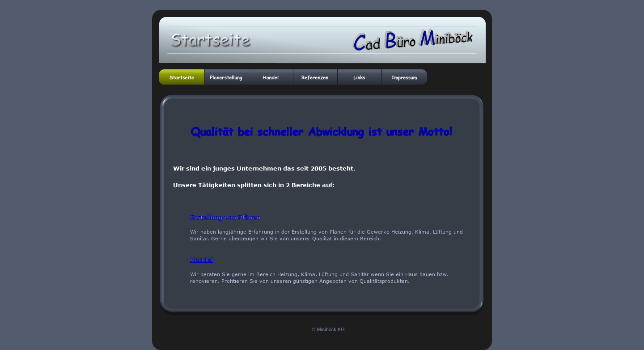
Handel (201, 260)
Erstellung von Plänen (225, 217)
